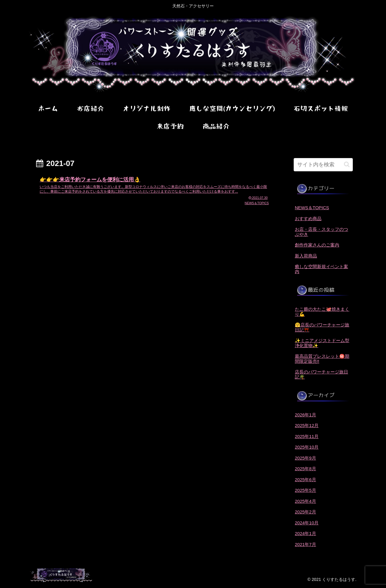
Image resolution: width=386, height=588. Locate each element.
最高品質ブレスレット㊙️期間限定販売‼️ (322, 359)
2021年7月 (305, 544)
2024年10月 (307, 523)
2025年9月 (305, 458)
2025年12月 (307, 425)
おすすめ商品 (308, 219)
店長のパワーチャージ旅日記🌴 (321, 374)
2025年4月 (305, 501)
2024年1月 (305, 533)
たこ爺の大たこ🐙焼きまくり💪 (322, 312)
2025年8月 (305, 469)
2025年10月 (307, 447)
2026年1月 (305, 415)
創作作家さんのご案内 (317, 245)
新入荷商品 (306, 256)
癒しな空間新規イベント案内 (321, 269)
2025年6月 (305, 480)
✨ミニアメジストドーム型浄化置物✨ (322, 343)
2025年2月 (305, 512)
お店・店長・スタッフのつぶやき (321, 232)
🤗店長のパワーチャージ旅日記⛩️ (322, 327)
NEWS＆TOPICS (312, 208)
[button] (347, 164)
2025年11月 (307, 436)
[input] (323, 165)
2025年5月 (305, 490)
